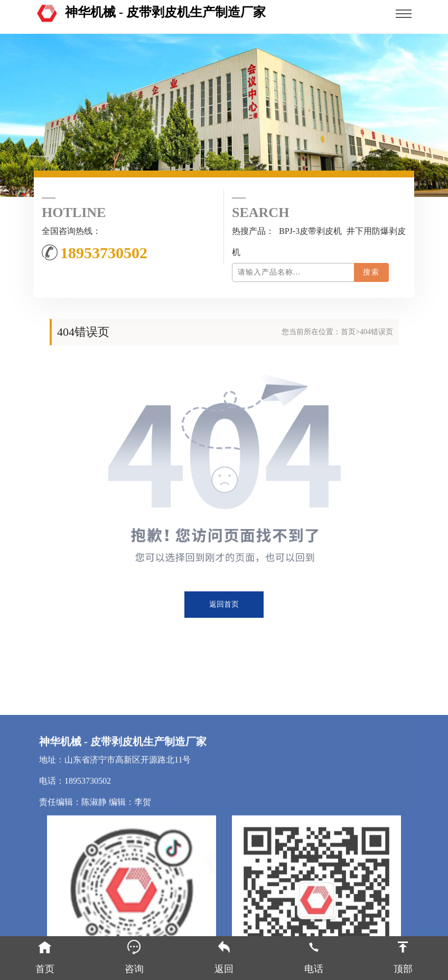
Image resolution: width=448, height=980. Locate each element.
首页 (348, 332)
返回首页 (224, 604)
